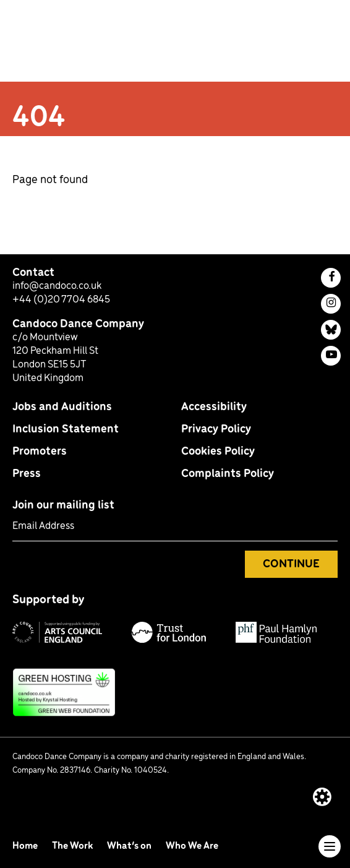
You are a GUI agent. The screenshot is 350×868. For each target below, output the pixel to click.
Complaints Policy (228, 474)
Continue (291, 564)
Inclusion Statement (66, 429)
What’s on (130, 846)
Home (26, 846)
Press (27, 474)
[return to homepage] (70, 45)
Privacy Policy (216, 429)
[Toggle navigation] (330, 846)
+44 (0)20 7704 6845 (61, 300)
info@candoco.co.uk (57, 286)
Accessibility (214, 407)
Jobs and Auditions (62, 407)
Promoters (40, 452)
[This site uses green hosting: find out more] (175, 692)
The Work (73, 846)
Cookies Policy (218, 452)
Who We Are (192, 846)
